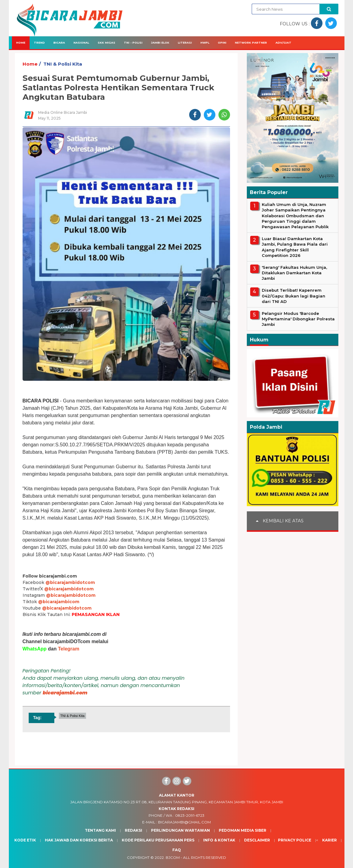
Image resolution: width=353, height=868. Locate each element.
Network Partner (251, 43)
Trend (39, 43)
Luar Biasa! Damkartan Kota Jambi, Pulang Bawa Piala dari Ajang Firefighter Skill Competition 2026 (295, 247)
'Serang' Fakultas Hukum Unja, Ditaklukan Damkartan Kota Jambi (294, 273)
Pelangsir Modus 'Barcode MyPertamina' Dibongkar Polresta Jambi (298, 319)
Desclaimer (257, 840)
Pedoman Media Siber (243, 830)
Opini (222, 43)
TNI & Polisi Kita (63, 64)
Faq (177, 850)
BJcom (173, 857)
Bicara (59, 43)
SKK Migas (106, 43)
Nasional (81, 43)
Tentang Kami (100, 830)
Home (21, 43)
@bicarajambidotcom (70, 582)
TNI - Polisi (133, 43)
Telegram (69, 649)
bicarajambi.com (65, 693)
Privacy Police (295, 840)
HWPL (205, 43)
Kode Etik (25, 840)
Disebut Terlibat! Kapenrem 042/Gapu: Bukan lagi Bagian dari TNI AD (294, 296)
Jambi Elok (160, 43)
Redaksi (133, 830)
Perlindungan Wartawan (180, 830)
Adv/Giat (283, 43)
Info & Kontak (219, 840)
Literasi (185, 43)
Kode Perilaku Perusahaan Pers (158, 840)
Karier (330, 840)
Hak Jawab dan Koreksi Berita (79, 840)
